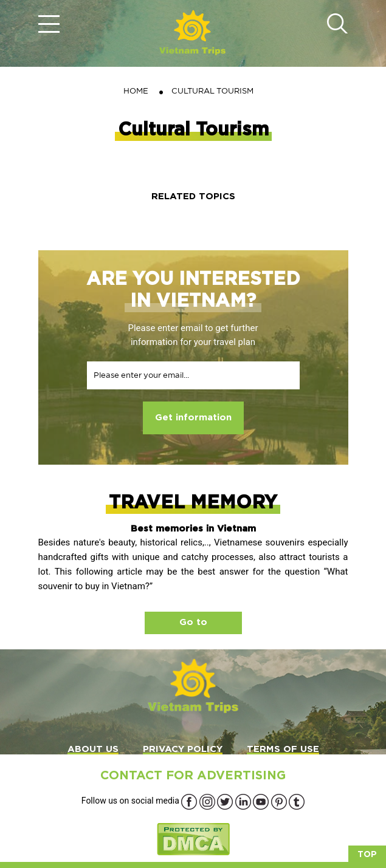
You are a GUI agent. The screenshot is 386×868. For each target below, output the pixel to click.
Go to (193, 622)
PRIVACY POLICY (183, 749)
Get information (193, 418)
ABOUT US (93, 749)
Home (136, 91)
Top (367, 855)
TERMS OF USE (283, 749)
